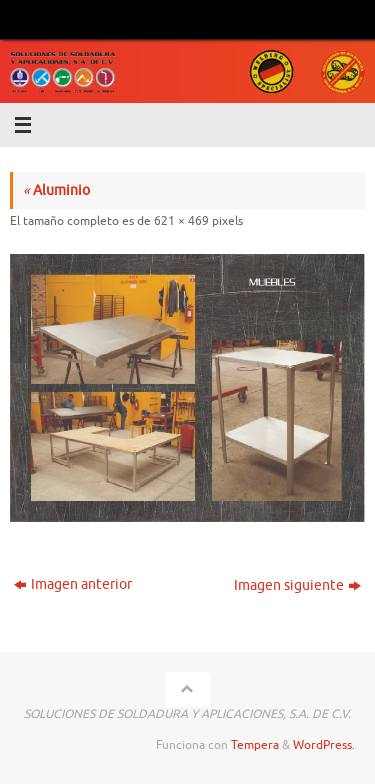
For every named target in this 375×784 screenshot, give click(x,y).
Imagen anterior (73, 584)
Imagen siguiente (297, 585)
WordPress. (324, 745)
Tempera (255, 745)
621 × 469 (181, 221)
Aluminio (56, 190)
